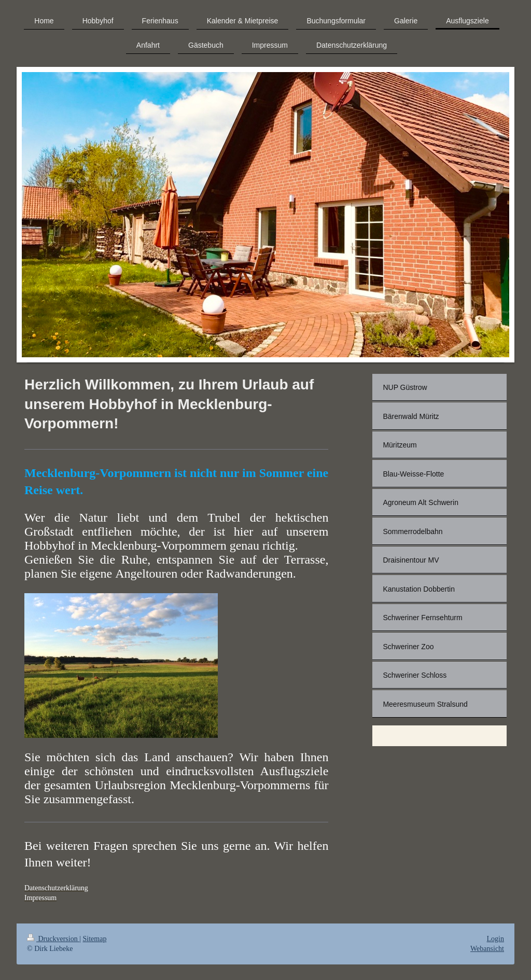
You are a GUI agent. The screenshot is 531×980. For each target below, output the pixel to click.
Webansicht (487, 949)
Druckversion (53, 939)
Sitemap (95, 939)
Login (495, 939)
